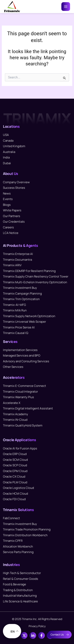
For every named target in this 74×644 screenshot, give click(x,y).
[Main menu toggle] (66, 7)
